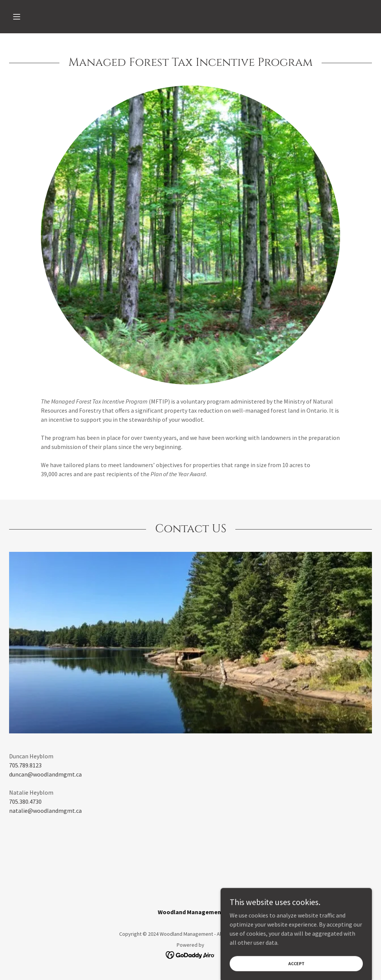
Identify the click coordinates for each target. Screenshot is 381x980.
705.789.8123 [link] (25, 765)
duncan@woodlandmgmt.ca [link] (45, 774)
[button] (36, 17)
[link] (190, 954)
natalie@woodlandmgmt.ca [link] (45, 811)
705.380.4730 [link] (25, 801)
